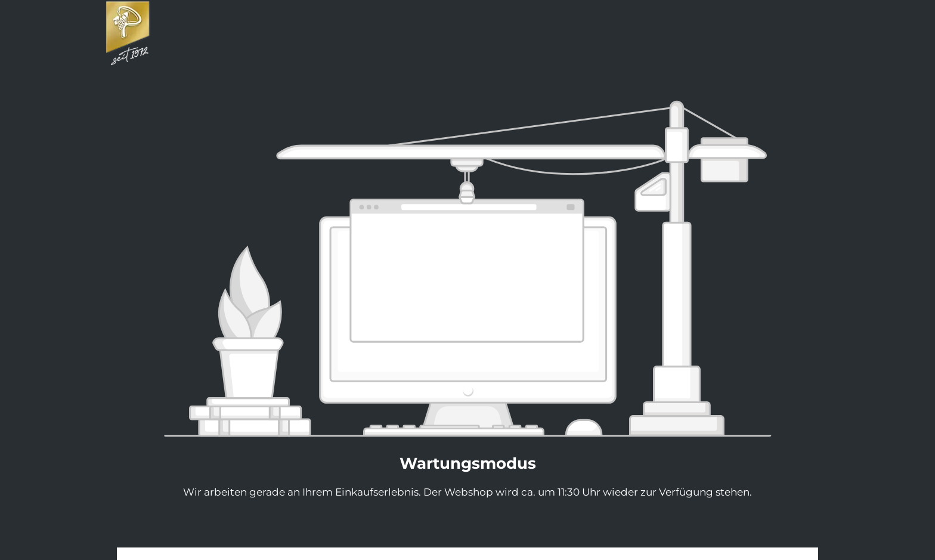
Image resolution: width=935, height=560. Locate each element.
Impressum (436, 553)
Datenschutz (498, 553)
